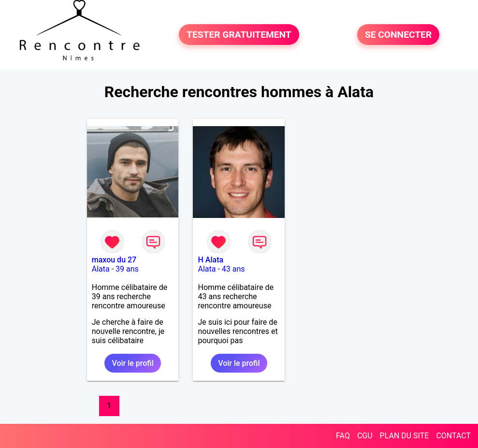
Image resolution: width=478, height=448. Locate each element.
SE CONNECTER (398, 35)
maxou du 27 (114, 260)
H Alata (210, 260)
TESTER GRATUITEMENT (239, 35)
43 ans (233, 269)
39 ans (127, 269)
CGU (365, 436)
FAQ (343, 436)
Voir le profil (132, 363)
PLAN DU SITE (405, 436)
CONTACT (453, 436)
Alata (101, 269)
